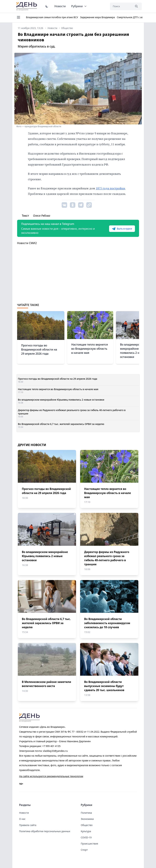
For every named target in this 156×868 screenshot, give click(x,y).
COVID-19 (86, 837)
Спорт (84, 850)
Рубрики (79, 6)
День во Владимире (27, 6)
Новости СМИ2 (27, 243)
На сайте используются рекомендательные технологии (51, 776)
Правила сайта (28, 825)
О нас (22, 819)
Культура (86, 831)
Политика (86, 813)
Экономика (87, 819)
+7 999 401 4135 (51, 746)
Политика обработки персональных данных (45, 831)
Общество (87, 825)
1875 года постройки (110, 188)
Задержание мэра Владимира (98, 17)
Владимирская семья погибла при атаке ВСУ (52, 17)
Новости (60, 6)
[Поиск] (121, 6)
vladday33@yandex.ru (55, 751)
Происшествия (89, 844)
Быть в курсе (122, 229)
